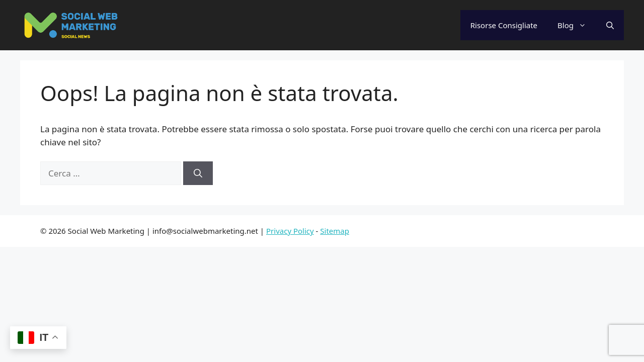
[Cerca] (198, 173)
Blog (577, 25)
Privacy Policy (290, 231)
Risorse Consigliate (504, 25)
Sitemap (335, 231)
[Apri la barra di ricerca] (610, 25)
